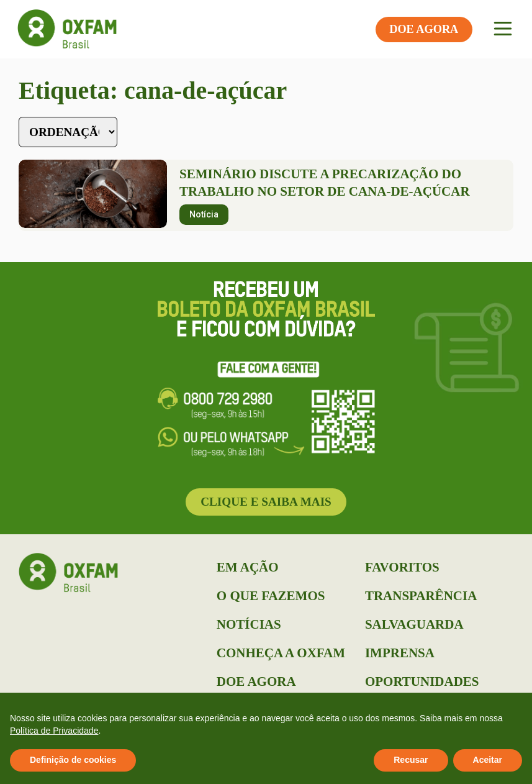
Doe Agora (256, 681)
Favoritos (402, 567)
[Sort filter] (68, 132)
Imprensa (400, 653)
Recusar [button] (411, 760)
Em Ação (248, 567)
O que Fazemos (271, 596)
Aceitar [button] (488, 760)
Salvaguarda (414, 624)
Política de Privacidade (54, 731)
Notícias (249, 624)
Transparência (421, 596)
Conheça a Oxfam (281, 653)
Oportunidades (422, 681)
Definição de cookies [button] (73, 760)
